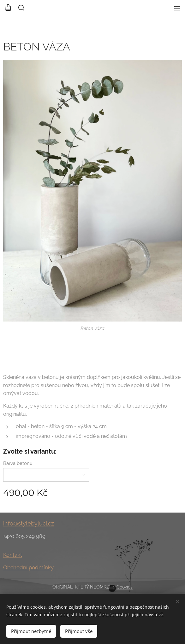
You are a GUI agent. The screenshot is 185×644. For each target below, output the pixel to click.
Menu (177, 8)
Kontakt (13, 555)
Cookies (125, 587)
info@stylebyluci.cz (29, 523)
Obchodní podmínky (28, 567)
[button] (21, 8)
